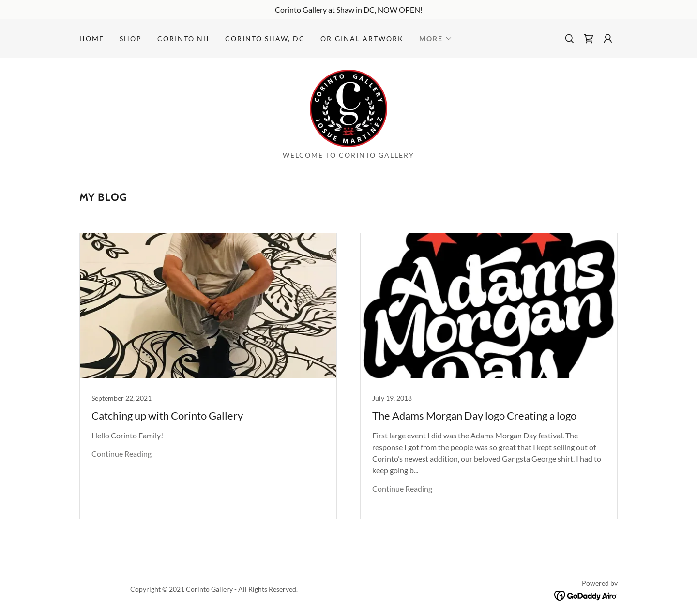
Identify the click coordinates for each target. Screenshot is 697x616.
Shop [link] (131, 38)
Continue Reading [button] (121, 454)
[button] (436, 39)
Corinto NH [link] (183, 38)
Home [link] (92, 38)
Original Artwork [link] (362, 38)
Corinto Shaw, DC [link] (265, 38)
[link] (589, 39)
